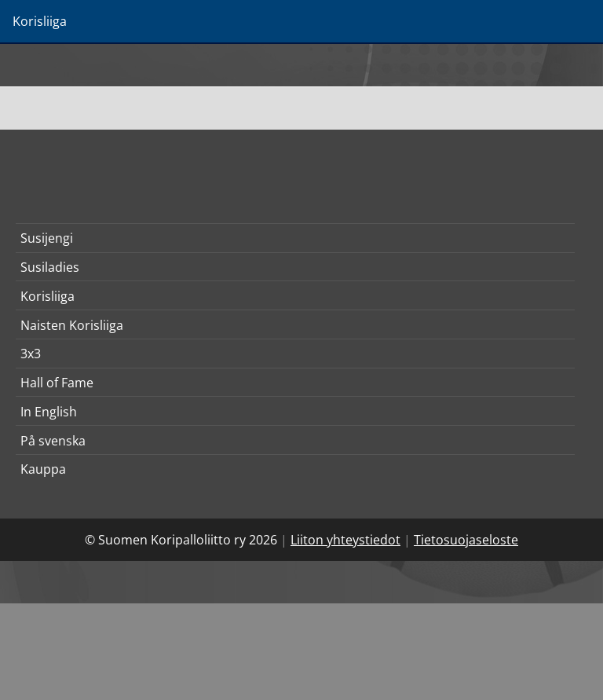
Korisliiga (48, 296)
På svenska (53, 441)
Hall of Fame (57, 383)
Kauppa (43, 469)
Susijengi (47, 238)
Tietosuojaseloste (466, 540)
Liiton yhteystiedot (345, 540)
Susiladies (50, 267)
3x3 (31, 354)
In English (49, 412)
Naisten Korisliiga (72, 325)
